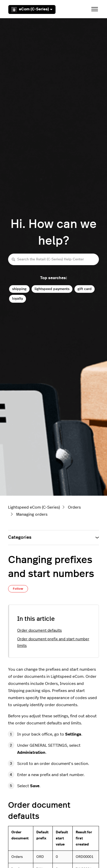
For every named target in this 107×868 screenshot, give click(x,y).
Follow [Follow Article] (18, 589)
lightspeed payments (52, 289)
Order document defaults (39, 631)
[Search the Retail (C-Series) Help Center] (54, 259)
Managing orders (32, 514)
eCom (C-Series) (32, 10)
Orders (74, 507)
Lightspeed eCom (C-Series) (34, 507)
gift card (85, 289)
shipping (19, 289)
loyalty (18, 298)
